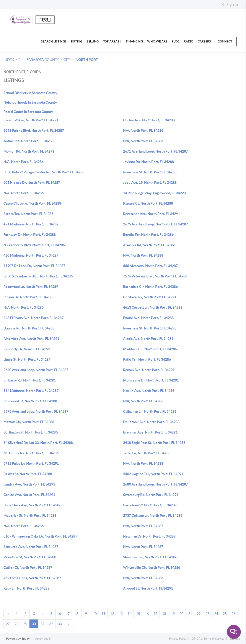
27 (8, 624)
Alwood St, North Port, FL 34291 (148, 588)
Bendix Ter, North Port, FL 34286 (148, 235)
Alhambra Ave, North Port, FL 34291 (31, 339)
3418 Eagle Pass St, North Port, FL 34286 (154, 443)
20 (181, 614)
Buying (77, 41)
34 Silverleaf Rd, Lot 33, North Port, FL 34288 (38, 443)
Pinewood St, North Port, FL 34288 (30, 401)
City (67, 60)
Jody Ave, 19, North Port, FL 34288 (150, 183)
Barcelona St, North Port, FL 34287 (150, 505)
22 (199, 614)
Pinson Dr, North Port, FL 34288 (28, 297)
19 (173, 614)
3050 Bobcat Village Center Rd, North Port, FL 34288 (44, 172)
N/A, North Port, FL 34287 (143, 526)
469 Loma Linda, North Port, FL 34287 (32, 578)
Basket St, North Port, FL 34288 (28, 474)
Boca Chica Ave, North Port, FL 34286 (32, 505)
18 (164, 614)
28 (16, 624)
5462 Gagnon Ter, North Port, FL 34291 (153, 474)
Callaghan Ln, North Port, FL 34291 (150, 411)
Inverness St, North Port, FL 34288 (150, 172)
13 (121, 614)
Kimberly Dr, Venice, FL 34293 (27, 349)
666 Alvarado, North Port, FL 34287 (150, 266)
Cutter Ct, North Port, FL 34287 (28, 567)
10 (95, 614)
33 (60, 624)
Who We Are (157, 41)
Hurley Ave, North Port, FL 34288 (149, 120)
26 (233, 614)
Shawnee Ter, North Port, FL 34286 (150, 557)
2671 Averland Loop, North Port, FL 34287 (156, 151)
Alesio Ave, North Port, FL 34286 (148, 339)
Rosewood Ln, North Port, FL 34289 (31, 287)
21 (190, 614)
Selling (93, 41)
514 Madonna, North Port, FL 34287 (31, 391)
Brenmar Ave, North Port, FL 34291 (150, 432)
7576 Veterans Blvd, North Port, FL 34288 (155, 276)
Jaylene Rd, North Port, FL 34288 (148, 162)
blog (176, 41)
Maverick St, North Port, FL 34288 (30, 515)
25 (225, 614)
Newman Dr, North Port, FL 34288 (149, 536)
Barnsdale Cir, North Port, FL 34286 (150, 287)
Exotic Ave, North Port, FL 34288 (148, 318)
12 (112, 614)
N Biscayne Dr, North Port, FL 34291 (151, 380)
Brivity (26, 639)
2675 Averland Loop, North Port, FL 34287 (156, 224)
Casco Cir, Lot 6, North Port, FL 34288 (32, 203)
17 (155, 614)
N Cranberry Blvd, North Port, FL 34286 (34, 245)
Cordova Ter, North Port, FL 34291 (150, 297)
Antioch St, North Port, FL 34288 (29, 141)
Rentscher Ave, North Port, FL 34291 (152, 214)
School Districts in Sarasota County (30, 93)
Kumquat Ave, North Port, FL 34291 (31, 120)
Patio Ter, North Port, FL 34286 (147, 359)
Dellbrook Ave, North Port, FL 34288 (151, 422)
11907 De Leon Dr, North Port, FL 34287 (34, 266)
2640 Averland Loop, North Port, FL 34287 (36, 370)
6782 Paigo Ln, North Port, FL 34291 (31, 463)
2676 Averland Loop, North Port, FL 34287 (36, 411)
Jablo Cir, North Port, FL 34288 (147, 453)
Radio (189, 41)
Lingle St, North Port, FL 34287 (27, 359)
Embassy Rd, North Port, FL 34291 (30, 380)
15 (138, 614)
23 (207, 614)
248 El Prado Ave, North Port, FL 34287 (33, 318)
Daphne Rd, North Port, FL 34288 (29, 328)
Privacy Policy (178, 639)
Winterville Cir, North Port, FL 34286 (152, 567)
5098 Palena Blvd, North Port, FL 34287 (34, 130)
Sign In (229, 5)
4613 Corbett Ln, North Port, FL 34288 (153, 307)
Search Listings (54, 41)
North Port (87, 60)
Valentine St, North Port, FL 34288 (30, 557)
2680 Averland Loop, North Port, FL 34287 (156, 484)
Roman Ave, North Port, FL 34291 (149, 370)
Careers (204, 41)
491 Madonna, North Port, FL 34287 (31, 224)
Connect (225, 41)
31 (42, 624)
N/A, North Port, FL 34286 (143, 130)
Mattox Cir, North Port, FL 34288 (29, 422)
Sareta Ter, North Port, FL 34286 (28, 214)
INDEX (9, 60)
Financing (134, 41)
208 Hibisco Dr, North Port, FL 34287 (32, 183)
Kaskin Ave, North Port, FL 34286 (149, 391)
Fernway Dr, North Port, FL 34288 (30, 235)
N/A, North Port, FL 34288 (143, 255)
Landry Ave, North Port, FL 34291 (29, 484)
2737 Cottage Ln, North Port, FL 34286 (153, 515)
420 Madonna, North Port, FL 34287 (31, 255)
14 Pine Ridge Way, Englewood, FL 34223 (154, 193)
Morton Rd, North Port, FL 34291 (29, 151)
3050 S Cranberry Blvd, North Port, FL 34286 (38, 276)
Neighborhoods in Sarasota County (30, 102)
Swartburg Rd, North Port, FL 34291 (151, 495)
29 (25, 624)
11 (103, 614)
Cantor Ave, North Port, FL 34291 (29, 495)
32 (51, 624)
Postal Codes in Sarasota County (28, 112)
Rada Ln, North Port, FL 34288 (26, 588)
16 (147, 614)
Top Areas (112, 41)
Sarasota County (43, 60)
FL (20, 60)
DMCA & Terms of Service (208, 639)
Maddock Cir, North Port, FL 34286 (150, 349)
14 (129, 614)
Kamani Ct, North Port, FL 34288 (148, 203)
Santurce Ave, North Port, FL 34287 (31, 547)
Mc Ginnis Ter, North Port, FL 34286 (31, 453)
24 (216, 614)
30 (34, 624)
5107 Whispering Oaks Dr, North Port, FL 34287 (40, 536)
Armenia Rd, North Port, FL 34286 (149, 245)
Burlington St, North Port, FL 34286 (31, 432)
